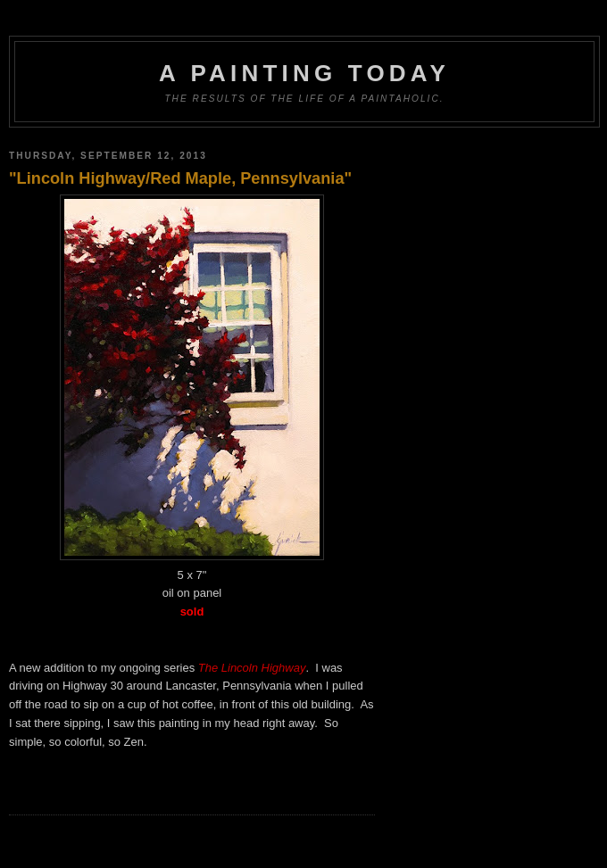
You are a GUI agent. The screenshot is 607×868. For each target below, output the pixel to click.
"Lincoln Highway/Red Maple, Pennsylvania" (180, 178)
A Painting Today (304, 73)
